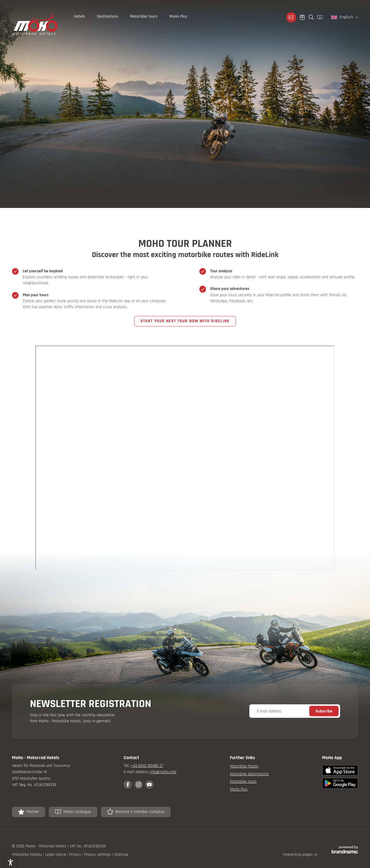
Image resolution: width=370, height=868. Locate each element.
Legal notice (56, 855)
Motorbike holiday (28, 855)
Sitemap (121, 855)
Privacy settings (98, 855)
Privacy (76, 855)
